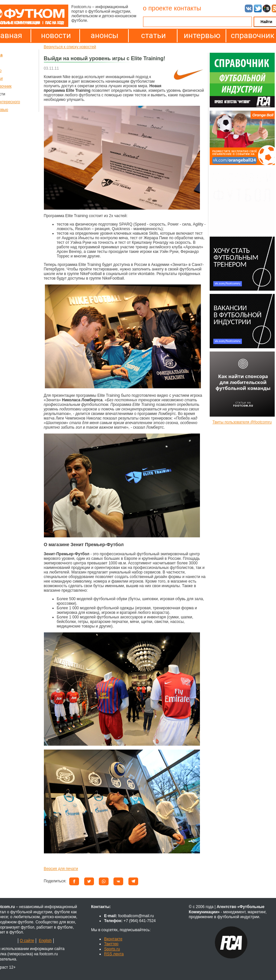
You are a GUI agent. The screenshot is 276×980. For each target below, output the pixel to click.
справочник (251, 35)
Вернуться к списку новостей (70, 47)
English (45, 941)
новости (56, 35)
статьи (153, 35)
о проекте (158, 8)
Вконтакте (113, 939)
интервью (202, 35)
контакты (188, 8)
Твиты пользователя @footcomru (242, 422)
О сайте (27, 941)
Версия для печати (61, 869)
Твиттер (111, 944)
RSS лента (114, 954)
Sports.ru (112, 949)
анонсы (105, 35)
